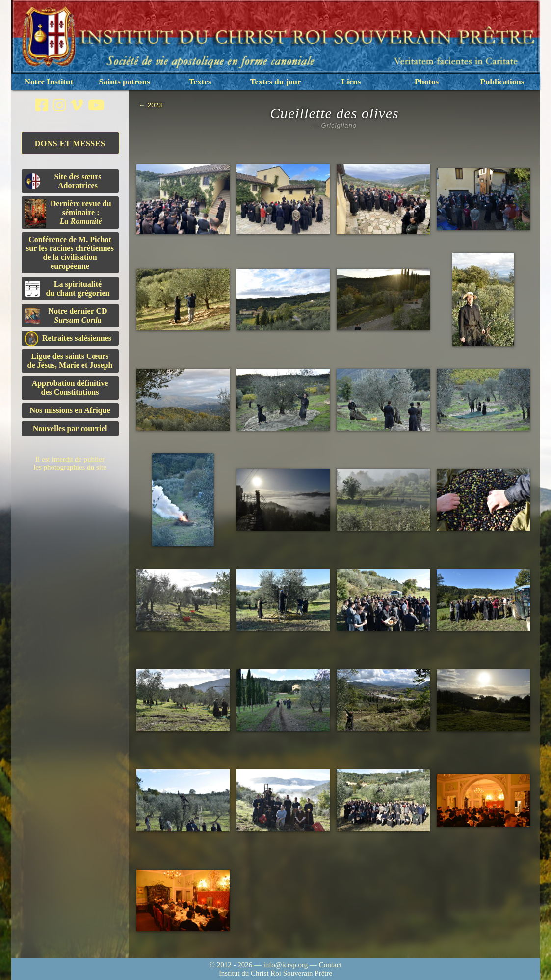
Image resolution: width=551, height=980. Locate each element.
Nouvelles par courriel (70, 428)
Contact (330, 965)
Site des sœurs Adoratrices (63, 181)
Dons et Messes (70, 144)
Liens (351, 82)
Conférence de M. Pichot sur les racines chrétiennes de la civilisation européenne (70, 253)
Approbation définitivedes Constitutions (70, 388)
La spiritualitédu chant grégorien (67, 288)
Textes (200, 82)
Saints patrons (124, 82)
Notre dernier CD (66, 315)
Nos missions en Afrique (70, 410)
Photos (427, 82)
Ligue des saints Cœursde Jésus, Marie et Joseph (70, 361)
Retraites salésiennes (68, 339)
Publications (502, 82)
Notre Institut (49, 82)
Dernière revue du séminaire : (68, 214)
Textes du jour (275, 82)
